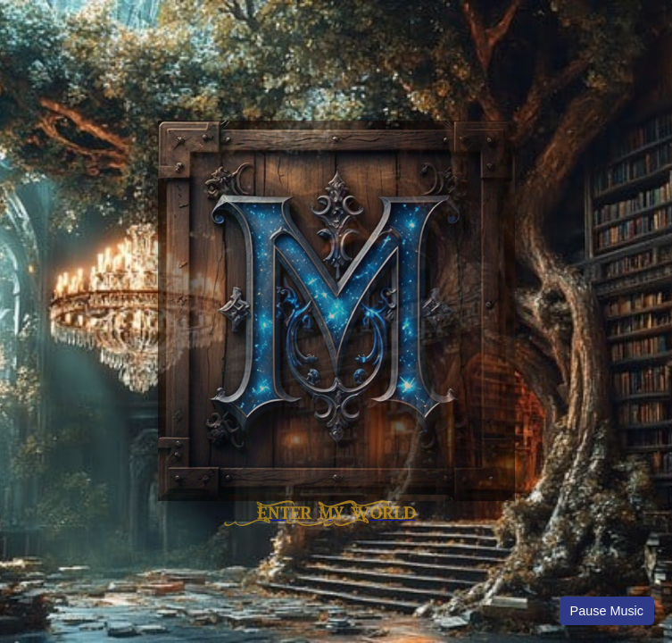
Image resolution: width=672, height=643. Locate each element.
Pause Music (607, 611)
